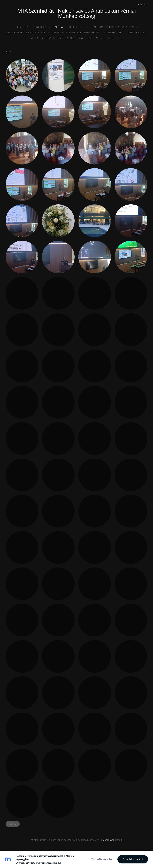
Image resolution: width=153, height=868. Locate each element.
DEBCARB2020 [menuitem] (137, 32)
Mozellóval (108, 839)
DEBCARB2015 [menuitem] (114, 38)
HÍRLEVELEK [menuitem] (76, 27)
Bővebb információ (133, 859)
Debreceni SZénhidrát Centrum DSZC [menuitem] (76, 32)
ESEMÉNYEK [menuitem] (115, 32)
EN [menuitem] (145, 4)
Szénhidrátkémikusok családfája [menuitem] (112, 27)
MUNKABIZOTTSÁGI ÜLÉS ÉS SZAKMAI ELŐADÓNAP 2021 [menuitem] (65, 38)
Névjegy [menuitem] (41, 27)
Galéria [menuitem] (58, 27)
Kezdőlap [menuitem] (24, 27)
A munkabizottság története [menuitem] (26, 32)
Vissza (13, 823)
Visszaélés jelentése (102, 859)
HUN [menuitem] (139, 4)
